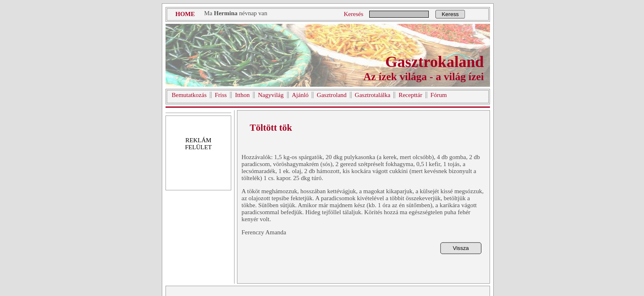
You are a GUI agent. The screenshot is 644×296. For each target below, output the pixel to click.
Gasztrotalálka (373, 95)
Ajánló (300, 95)
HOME (185, 14)
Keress (450, 14)
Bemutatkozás (189, 95)
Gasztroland (331, 95)
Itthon (242, 95)
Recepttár (410, 95)
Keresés (353, 14)
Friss (221, 95)
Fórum (439, 95)
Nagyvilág (271, 95)
